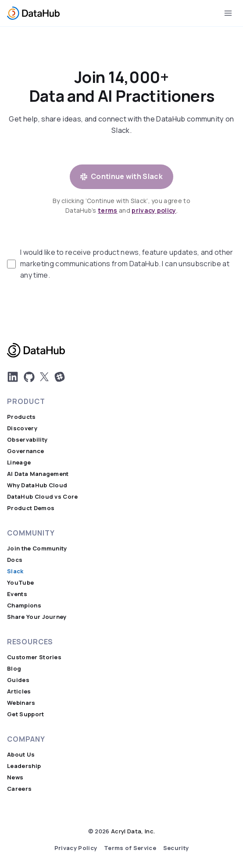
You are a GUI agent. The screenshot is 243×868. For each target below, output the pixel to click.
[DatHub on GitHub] (29, 377)
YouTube (20, 583)
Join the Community (37, 548)
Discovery (22, 428)
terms (108, 211)
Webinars (21, 703)
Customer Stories (34, 657)
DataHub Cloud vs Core (43, 497)
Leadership (24, 766)
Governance (25, 451)
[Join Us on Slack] (60, 377)
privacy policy (154, 211)
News (15, 777)
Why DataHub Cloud (37, 485)
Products (21, 417)
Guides (18, 680)
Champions (24, 605)
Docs (15, 560)
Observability (27, 440)
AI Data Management (38, 474)
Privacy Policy (76, 848)
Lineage (19, 463)
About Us (21, 755)
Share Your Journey (37, 617)
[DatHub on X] (44, 377)
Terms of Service (130, 848)
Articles (19, 691)
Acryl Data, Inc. (133, 831)
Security (176, 848)
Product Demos (31, 508)
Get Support (26, 714)
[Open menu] (228, 13)
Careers (19, 789)
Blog (14, 669)
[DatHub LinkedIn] (13, 377)
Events (17, 594)
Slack (15, 571)
